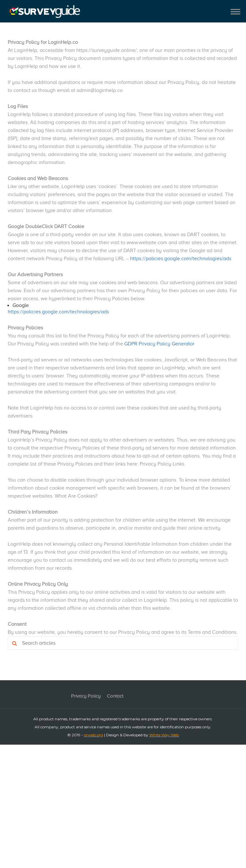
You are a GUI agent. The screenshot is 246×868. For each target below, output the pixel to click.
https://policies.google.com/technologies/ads (181, 259)
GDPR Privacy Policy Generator (159, 344)
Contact (115, 696)
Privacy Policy (86, 696)
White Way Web (164, 735)
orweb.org (94, 735)
